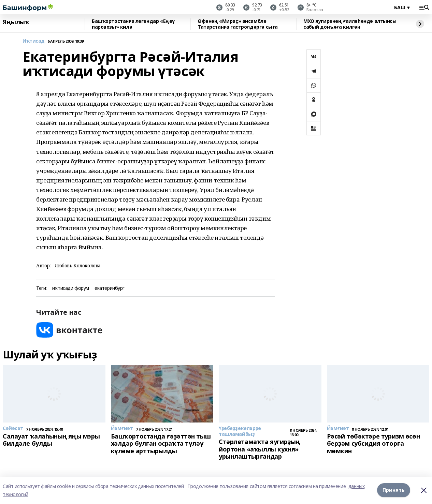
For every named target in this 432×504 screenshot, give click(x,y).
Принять (394, 490)
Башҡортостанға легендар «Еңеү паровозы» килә (133, 24)
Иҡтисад (34, 41)
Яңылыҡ (16, 22)
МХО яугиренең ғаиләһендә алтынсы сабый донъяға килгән (350, 24)
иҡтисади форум (71, 288)
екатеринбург (110, 288)
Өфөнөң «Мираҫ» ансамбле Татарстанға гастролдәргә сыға (238, 24)
